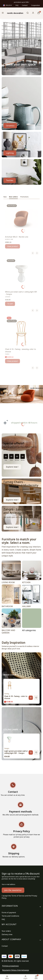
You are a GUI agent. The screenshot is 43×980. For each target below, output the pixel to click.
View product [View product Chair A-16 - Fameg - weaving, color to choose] (13, 361)
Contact (25, 5)
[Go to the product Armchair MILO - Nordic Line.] (21, 219)
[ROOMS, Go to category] (32, 622)
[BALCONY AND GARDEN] (11, 622)
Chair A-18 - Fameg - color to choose (16, 697)
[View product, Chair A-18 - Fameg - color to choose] (31, 698)
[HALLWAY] (32, 596)
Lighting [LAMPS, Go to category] (10, 153)
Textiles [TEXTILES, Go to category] (10, 180)
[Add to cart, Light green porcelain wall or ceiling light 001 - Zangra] (31, 752)
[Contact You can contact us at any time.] (13, 789)
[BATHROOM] (11, 596)
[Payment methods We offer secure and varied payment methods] (20, 809)
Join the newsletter (13, 890)
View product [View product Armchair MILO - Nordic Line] (13, 246)
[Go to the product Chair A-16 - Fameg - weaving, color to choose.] (21, 331)
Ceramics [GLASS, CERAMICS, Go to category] (10, 126)
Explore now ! (12, 467)
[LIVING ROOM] (11, 573)
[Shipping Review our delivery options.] (14, 851)
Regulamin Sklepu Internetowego (16, 970)
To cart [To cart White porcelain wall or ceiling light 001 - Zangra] (10, 304)
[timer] (21, 455)
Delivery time (7, 934)
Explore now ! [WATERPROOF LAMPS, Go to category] (12, 527)
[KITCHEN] (32, 573)
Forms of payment (9, 913)
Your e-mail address (8, 884)
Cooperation (35, 5)
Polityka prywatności (11, 966)
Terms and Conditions (10, 916)
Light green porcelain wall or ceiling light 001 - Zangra (16, 752)
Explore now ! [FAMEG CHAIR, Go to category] (12, 500)
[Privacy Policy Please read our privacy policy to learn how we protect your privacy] (21, 830)
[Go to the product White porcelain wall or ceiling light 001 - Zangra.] (21, 274)
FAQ (17, 5)
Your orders (6, 931)
